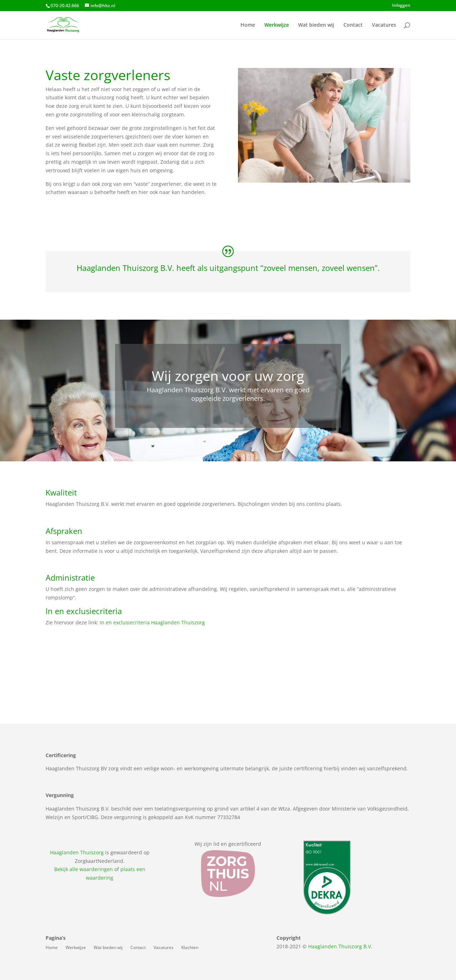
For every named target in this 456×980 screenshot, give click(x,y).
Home (248, 25)
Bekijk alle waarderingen (84, 869)
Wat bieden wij (316, 25)
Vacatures (384, 25)
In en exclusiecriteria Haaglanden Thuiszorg (152, 622)
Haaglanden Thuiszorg (77, 852)
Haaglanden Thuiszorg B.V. (340, 946)
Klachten (190, 948)
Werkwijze (277, 25)
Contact (353, 25)
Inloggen (401, 6)
